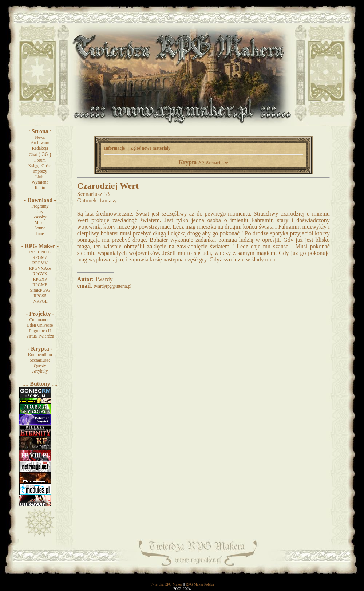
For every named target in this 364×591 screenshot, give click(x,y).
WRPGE (40, 301)
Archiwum (40, 143)
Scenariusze (40, 360)
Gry (40, 212)
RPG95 (40, 296)
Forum (40, 160)
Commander (40, 320)
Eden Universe (40, 325)
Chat (33, 155)
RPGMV (40, 263)
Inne (40, 233)
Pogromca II (40, 331)
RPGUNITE (40, 252)
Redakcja (40, 148)
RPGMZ (40, 257)
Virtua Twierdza (40, 336)
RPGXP (40, 279)
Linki (40, 177)
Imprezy (40, 171)
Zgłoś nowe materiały (150, 148)
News (40, 137)
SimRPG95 (40, 290)
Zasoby (40, 217)
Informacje (114, 148)
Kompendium (40, 355)
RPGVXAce (40, 268)
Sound (40, 228)
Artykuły (40, 371)
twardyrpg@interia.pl (113, 286)
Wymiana (40, 182)
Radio (40, 188)
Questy (40, 366)
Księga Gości (40, 166)
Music (40, 222)
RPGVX (40, 274)
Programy (40, 206)
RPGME (40, 285)
